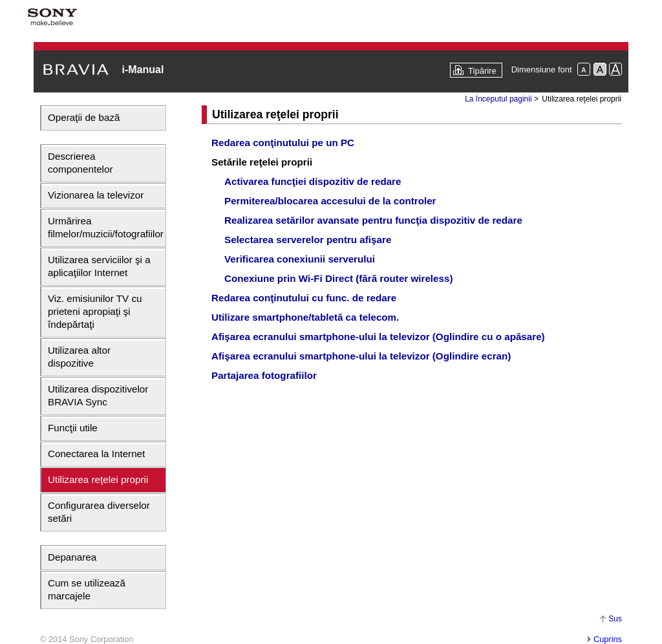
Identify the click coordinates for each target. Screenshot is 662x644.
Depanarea (72, 557)
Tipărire (482, 71)
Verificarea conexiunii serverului (300, 259)
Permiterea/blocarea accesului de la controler (330, 201)
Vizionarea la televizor (96, 195)
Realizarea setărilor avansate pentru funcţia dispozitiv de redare (373, 220)
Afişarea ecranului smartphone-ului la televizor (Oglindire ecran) (361, 356)
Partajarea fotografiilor (264, 375)
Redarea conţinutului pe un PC (283, 143)
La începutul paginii (498, 99)
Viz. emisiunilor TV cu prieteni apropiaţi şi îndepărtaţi (95, 311)
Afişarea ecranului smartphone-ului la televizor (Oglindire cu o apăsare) (378, 337)
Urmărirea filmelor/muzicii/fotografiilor (106, 227)
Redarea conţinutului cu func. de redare (304, 298)
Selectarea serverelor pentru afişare (308, 240)
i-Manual (143, 70)
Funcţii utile (73, 428)
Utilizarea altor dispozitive (79, 357)
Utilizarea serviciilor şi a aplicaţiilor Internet (99, 266)
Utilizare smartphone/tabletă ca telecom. (305, 317)
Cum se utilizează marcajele (87, 589)
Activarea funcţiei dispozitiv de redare (313, 181)
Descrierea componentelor (80, 163)
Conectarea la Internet (96, 454)
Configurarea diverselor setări (99, 512)
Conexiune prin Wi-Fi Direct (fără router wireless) (338, 278)
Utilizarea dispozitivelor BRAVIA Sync (98, 395)
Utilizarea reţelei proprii (98, 479)
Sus (615, 619)
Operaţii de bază (84, 117)
